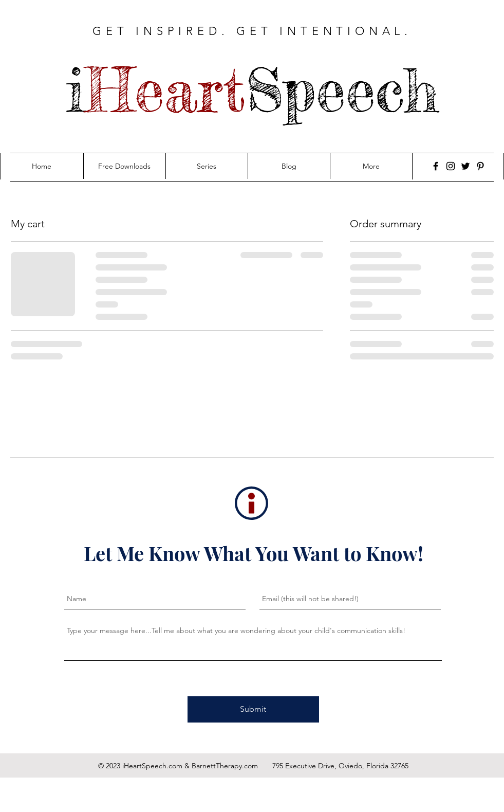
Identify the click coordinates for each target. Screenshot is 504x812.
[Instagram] (451, 166)
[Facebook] (436, 166)
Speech (342, 90)
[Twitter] (465, 166)
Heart (165, 90)
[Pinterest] (480, 166)
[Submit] (253, 709)
